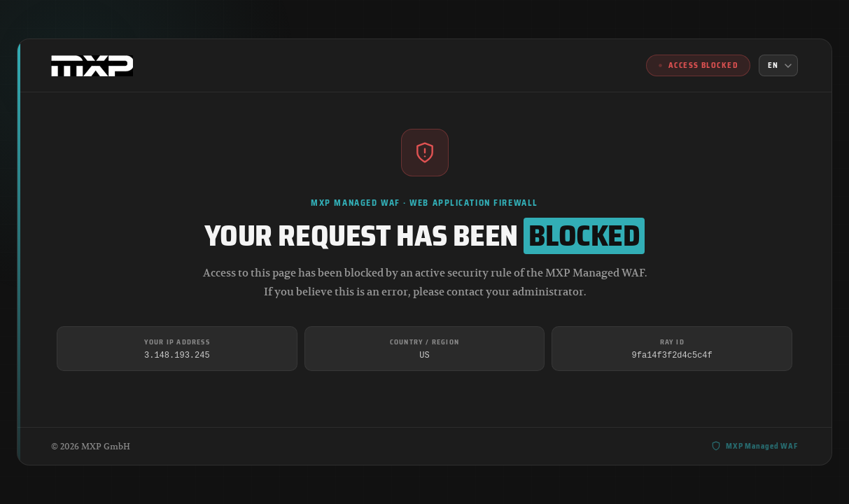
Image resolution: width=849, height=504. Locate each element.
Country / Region (424, 342)
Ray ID (672, 342)
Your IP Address (177, 342)
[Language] (778, 65)
